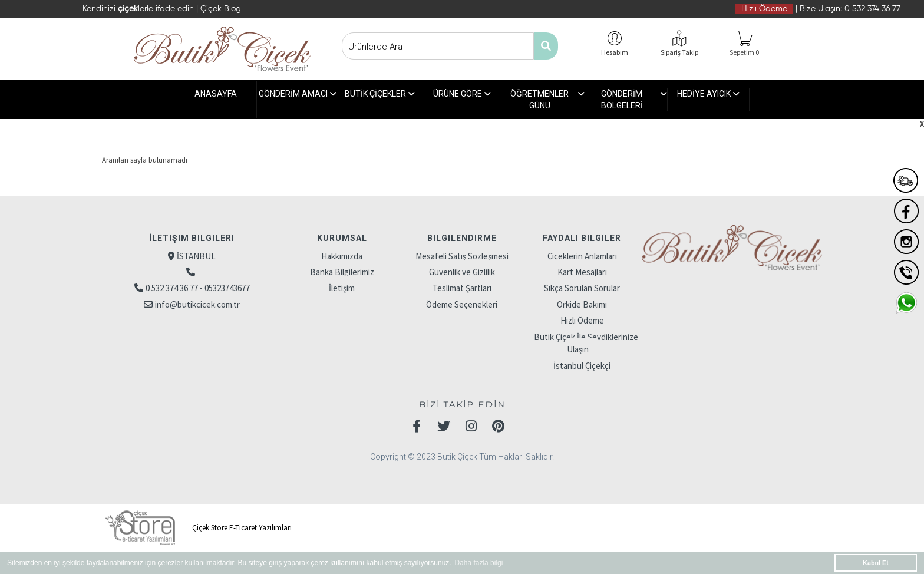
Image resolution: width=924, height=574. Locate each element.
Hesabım (615, 52)
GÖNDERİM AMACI (298, 100)
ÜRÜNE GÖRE (462, 100)
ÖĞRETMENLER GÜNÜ (547, 100)
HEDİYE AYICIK (708, 100)
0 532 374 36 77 (872, 9)
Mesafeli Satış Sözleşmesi (462, 256)
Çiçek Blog (221, 9)
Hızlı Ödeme (764, 9)
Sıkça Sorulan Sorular (582, 288)
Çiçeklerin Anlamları (582, 256)
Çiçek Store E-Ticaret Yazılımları (197, 528)
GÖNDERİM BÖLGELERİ (634, 100)
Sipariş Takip (679, 52)
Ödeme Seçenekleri (462, 304)
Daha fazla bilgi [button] (478, 563)
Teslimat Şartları (462, 288)
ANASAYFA (216, 94)
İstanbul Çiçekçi (582, 366)
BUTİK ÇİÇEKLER (380, 100)
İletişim (342, 288)
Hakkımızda (342, 256)
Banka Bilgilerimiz (342, 272)
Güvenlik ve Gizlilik (462, 272)
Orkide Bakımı (582, 304)
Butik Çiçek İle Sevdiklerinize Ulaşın (586, 343)
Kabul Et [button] (876, 563)
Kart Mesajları (582, 272)
